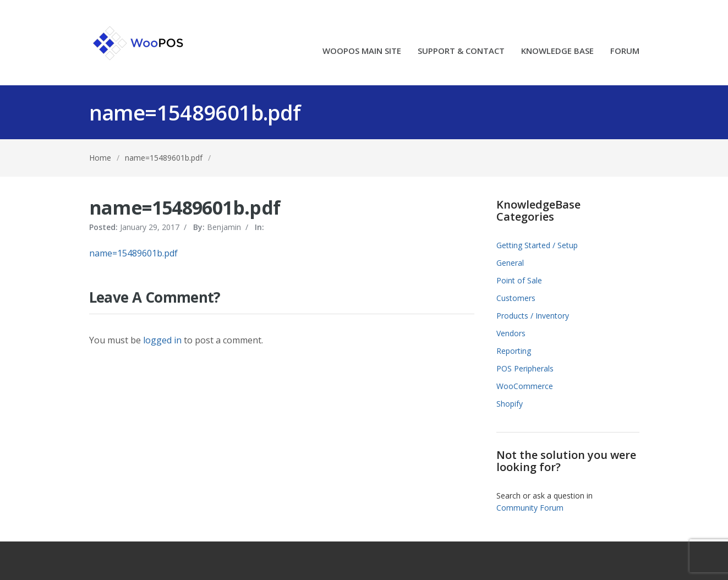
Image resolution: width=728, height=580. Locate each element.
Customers (516, 298)
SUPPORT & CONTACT (461, 51)
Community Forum (530, 508)
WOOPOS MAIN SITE (362, 51)
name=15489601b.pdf (164, 158)
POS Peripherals (525, 368)
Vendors (511, 333)
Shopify (510, 404)
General (510, 263)
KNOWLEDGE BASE (557, 51)
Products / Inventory (533, 316)
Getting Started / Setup (537, 245)
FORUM (625, 51)
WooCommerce (525, 386)
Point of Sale (519, 280)
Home (100, 158)
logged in (162, 340)
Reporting (514, 351)
